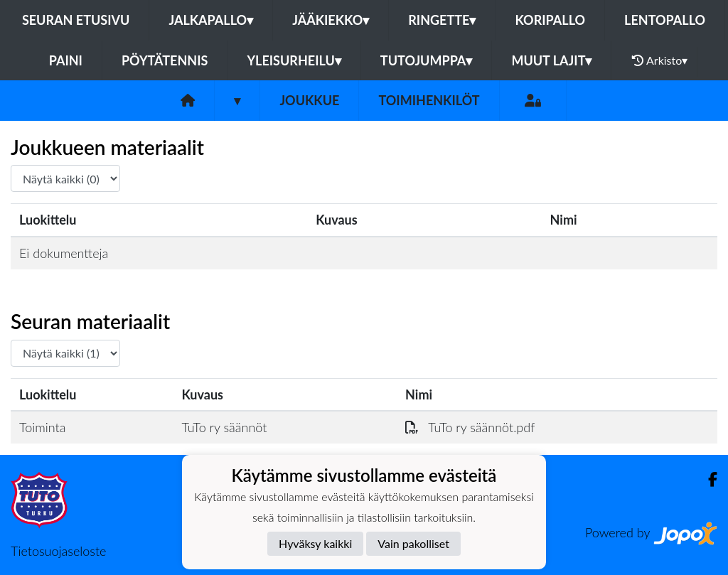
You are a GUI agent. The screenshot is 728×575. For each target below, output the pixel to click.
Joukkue (309, 100)
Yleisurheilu (294, 60)
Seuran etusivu (76, 20)
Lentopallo (665, 20)
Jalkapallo (211, 20)
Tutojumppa (427, 60)
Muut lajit (551, 60)
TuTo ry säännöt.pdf (470, 427)
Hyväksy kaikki (315, 543)
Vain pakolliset (413, 543)
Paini (66, 60)
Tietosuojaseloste (58, 551)
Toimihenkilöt (429, 100)
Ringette (442, 20)
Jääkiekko (331, 20)
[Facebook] (707, 479)
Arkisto (660, 60)
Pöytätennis (165, 60)
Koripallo (550, 20)
